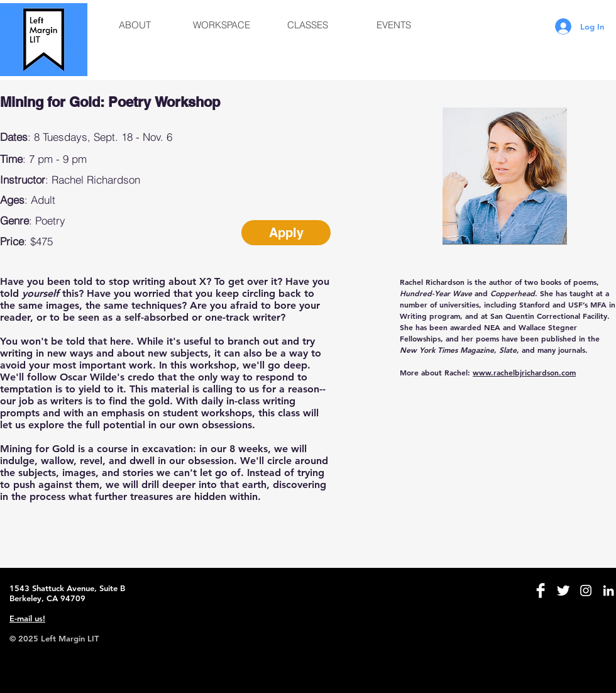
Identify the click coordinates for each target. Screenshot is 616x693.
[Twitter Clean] (563, 590)
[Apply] (286, 233)
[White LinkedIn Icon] (608, 590)
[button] (135, 25)
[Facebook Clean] (541, 590)
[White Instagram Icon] (586, 590)
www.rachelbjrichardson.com (524, 372)
